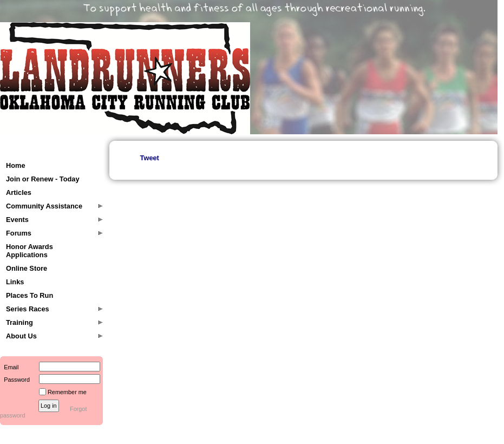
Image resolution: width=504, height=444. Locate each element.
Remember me (67, 392)
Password (15, 380)
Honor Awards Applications (30, 251)
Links (15, 282)
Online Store (27, 268)
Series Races (28, 309)
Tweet (150, 158)
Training (19, 322)
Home (16, 165)
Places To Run (30, 295)
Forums (19, 233)
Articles (19, 192)
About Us (21, 336)
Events (17, 220)
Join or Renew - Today (43, 179)
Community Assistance (44, 206)
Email (9, 367)
